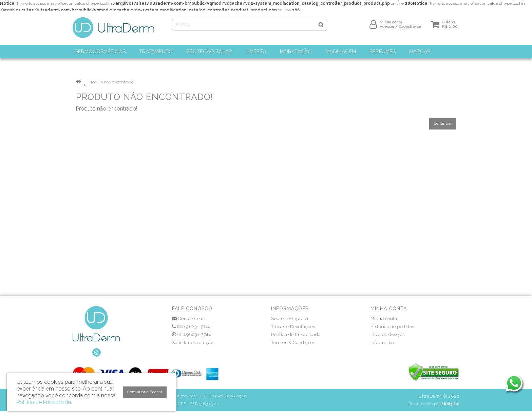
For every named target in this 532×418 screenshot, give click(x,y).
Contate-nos (188, 319)
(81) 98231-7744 (191, 327)
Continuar (443, 123)
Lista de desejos (388, 334)
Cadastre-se (410, 29)
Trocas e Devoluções (293, 327)
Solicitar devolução (193, 343)
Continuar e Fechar (145, 392)
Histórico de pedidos (392, 327)
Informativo (383, 343)
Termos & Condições (293, 343)
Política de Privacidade (296, 334)
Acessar (387, 29)
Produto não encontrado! (111, 82)
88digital (451, 404)
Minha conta (384, 319)
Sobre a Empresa (290, 319)
